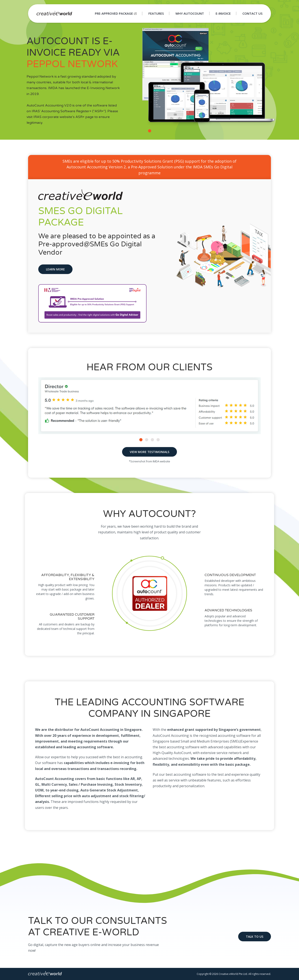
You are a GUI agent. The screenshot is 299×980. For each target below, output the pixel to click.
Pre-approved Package (116, 13)
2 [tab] (147, 440)
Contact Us (252, 13)
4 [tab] (159, 440)
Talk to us (255, 937)
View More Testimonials (149, 452)
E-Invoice (223, 13)
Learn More (55, 269)
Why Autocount (190, 13)
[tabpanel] (149, 70)
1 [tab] (150, 131)
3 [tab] (153, 440)
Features (156, 13)
